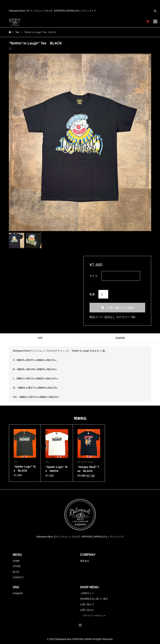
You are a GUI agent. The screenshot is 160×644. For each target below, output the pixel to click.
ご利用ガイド (87, 593)
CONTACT (18, 577)
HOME (16, 561)
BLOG (16, 572)
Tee (133, 317)
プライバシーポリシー (94, 616)
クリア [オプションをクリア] (94, 283)
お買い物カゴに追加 (120, 308)
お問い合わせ (87, 610)
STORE (17, 566)
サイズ (94, 276)
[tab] (40, 338)
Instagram (18, 593)
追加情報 (120, 338)
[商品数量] (103, 294)
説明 (40, 338)
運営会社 (85, 561)
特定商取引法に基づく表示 (94, 599)
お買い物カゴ (87, 604)
